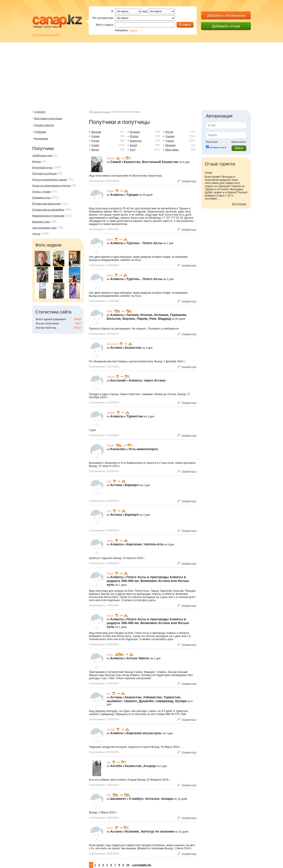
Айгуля (111, 158)
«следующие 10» (142, 865)
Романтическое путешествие (49, 216)
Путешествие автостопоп (47, 204)
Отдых (209, 172)
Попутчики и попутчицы (48, 118)
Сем (109, 481)
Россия (169, 132)
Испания (135, 132)
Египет (96, 145)
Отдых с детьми (41, 192)
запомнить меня (218, 147)
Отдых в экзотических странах (50, 179)
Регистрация (212, 141)
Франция (171, 145)
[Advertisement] (142, 74)
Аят (109, 795)
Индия (95, 150)
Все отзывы (239, 204)
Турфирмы (40, 132)
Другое (36, 234)
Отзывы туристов (44, 125)
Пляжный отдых (42, 198)
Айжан (110, 445)
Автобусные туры (42, 155)
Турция (133, 30)
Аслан (110, 827)
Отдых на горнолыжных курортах (52, 186)
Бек (109, 693)
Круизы (37, 161)
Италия (134, 136)
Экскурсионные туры (44, 228)
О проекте (40, 112)
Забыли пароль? (239, 141)
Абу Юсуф (112, 344)
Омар (110, 311)
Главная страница (101, 112)
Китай (134, 145)
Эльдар (111, 376)
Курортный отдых (42, 167)
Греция (96, 136)
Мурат (110, 573)
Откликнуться (189, 181)
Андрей (111, 729)
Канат (110, 239)
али (109, 762)
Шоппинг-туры (41, 222)
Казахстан (136, 141)
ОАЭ (133, 150)
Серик (110, 540)
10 (128, 865)
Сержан (111, 412)
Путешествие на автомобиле (48, 210)
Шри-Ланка (172, 150)
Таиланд (170, 136)
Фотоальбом (41, 138)
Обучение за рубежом (45, 173)
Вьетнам (96, 132)
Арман (110, 191)
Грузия (95, 141)
